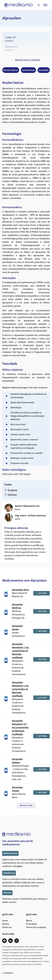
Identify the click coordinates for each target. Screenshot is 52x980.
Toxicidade (44, 70)
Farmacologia (28, 70)
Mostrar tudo (26, 806)
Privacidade (31, 924)
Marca (29, 921)
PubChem (12, 495)
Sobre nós (7, 927)
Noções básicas (11, 70)
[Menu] (45, 5)
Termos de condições (36, 927)
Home (5, 921)
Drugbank (12, 490)
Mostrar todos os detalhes (26, 60)
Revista (6, 924)
